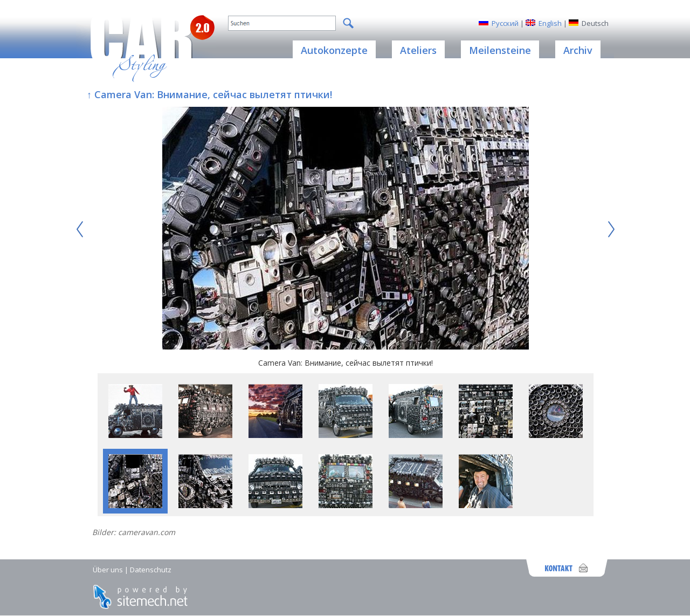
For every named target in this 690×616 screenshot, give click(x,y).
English (550, 23)
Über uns (108, 570)
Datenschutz (151, 570)
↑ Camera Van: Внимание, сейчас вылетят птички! (209, 94)
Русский (505, 23)
